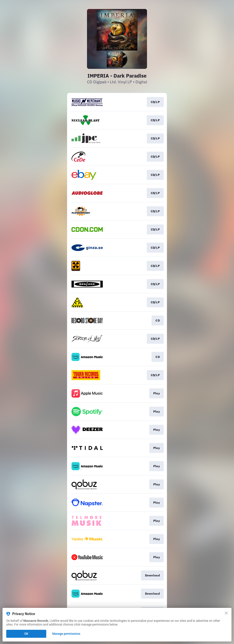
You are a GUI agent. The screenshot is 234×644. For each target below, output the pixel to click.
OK (26, 634)
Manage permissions (66, 634)
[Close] (226, 613)
